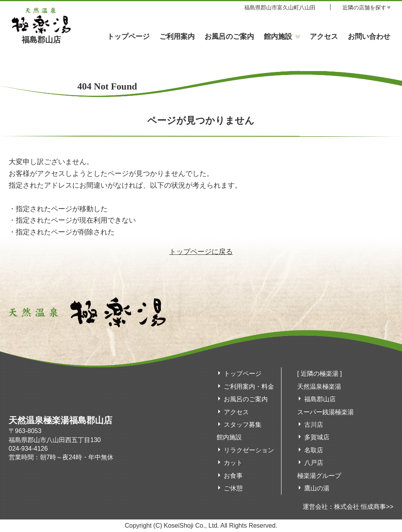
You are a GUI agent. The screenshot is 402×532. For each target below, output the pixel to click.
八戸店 (314, 463)
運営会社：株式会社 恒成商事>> (348, 507)
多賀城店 (317, 437)
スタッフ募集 (243, 425)
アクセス (324, 37)
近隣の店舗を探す (364, 7)
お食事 (233, 476)
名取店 (314, 450)
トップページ (128, 37)
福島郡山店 (41, 36)
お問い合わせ (369, 37)
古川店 (314, 425)
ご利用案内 (177, 37)
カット (233, 463)
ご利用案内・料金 (249, 387)
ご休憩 (233, 488)
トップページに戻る (201, 252)
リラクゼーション (249, 450)
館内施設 (278, 37)
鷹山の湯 (317, 488)
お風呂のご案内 (229, 37)
